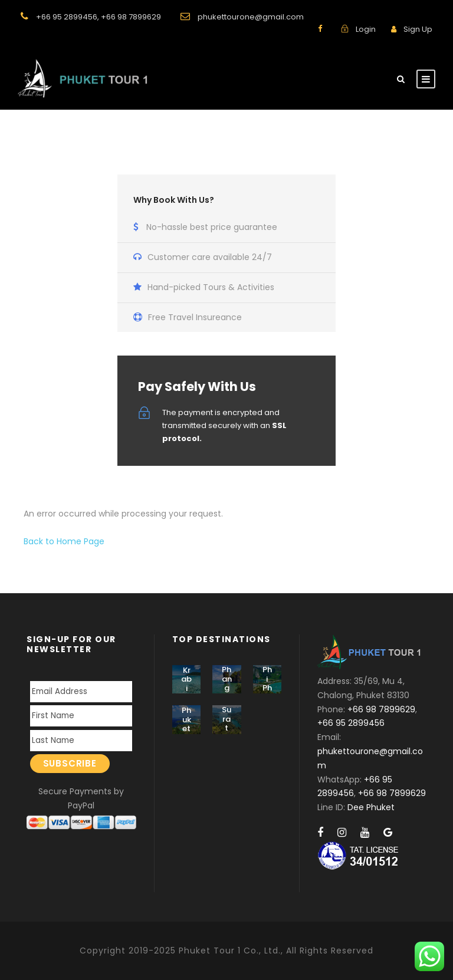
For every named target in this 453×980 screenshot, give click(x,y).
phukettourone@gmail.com (251, 17)
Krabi (186, 679)
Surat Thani (227, 733)
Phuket (186, 719)
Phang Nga (226, 688)
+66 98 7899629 (131, 17)
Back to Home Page (64, 541)
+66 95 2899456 (67, 17)
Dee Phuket (371, 807)
